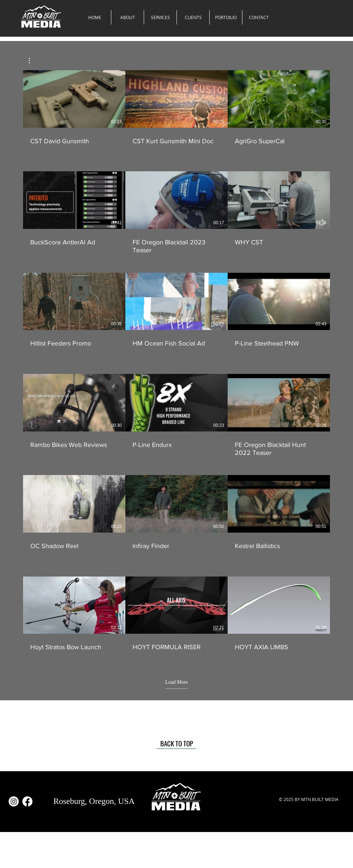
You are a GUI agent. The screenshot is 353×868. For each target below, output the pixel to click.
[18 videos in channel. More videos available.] (176, 365)
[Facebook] (27, 801)
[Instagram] (14, 801)
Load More (177, 682)
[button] (160, 17)
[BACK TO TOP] (176, 743)
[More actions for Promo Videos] (33, 61)
